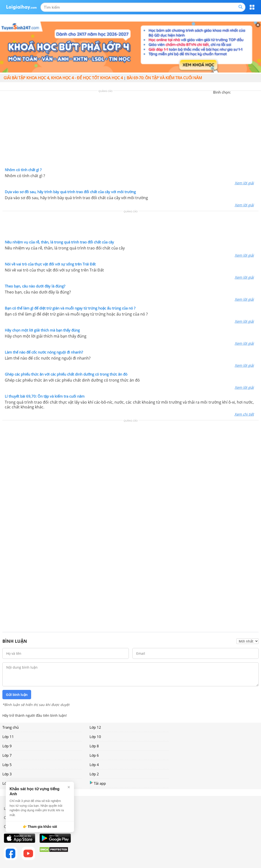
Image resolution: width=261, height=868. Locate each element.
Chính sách (13, 817)
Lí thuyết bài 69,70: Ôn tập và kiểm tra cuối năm (45, 396)
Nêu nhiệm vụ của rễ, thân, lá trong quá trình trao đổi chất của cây (59, 242)
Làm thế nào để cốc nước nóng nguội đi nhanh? (44, 352)
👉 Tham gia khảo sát (40, 827)
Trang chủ (11, 727)
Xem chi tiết (244, 414)
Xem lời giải (244, 183)
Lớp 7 (7, 755)
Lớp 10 (95, 737)
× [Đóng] (69, 787)
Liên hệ (10, 808)
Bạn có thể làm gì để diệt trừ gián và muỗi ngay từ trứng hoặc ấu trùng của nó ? (70, 308)
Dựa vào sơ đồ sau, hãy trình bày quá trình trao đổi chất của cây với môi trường (70, 192)
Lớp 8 (94, 746)
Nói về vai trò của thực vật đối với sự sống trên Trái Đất (50, 264)
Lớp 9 (7, 746)
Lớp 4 (94, 765)
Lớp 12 (95, 727)
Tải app (98, 783)
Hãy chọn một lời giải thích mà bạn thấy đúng (42, 330)
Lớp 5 (7, 765)
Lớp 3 (7, 774)
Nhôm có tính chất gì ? (23, 170)
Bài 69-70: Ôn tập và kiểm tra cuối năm (164, 78)
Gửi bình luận (17, 695)
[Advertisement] (130, 130)
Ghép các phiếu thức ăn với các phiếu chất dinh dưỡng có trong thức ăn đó (66, 374)
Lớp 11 (8, 737)
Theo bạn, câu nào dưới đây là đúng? (35, 286)
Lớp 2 (94, 774)
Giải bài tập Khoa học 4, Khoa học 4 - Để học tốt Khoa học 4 (63, 78)
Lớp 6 (94, 755)
